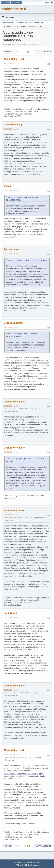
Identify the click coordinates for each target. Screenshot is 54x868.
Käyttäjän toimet (43, 52)
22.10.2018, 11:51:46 (11, 254)
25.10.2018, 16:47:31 (11, 690)
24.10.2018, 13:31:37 (11, 515)
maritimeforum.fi (14, 9)
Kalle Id (8, 186)
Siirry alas (7, 52)
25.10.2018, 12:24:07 (11, 618)
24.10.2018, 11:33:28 (11, 452)
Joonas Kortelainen (15, 402)
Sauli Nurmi (10, 613)
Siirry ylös (7, 846)
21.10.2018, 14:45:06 (11, 191)
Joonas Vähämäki (14, 323)
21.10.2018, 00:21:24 (11, 63)
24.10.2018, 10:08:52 (11, 327)
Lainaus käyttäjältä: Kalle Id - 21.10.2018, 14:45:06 (28, 260)
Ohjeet (16, 862)
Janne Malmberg (13, 125)
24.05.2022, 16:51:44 (11, 755)
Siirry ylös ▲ (36, 862)
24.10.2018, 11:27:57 (11, 406)
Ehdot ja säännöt (25, 862)
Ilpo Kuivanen (12, 249)
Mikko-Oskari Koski (15, 59)
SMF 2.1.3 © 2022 (21, 865)
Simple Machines (34, 865)
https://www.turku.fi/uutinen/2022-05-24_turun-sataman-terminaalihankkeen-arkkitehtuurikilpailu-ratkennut (25, 776)
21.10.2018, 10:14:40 (11, 129)
